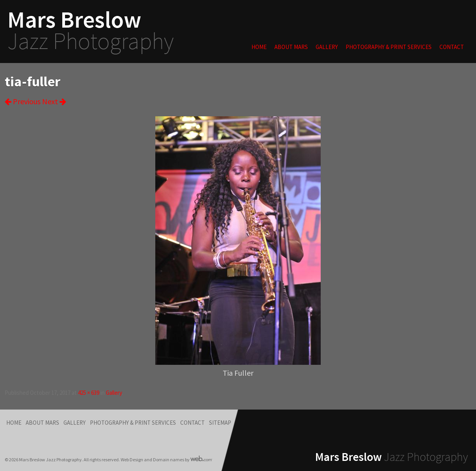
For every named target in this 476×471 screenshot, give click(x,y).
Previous (23, 101)
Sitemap (220, 423)
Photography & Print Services (389, 47)
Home (259, 47)
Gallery (327, 47)
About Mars (291, 47)
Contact (452, 47)
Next (54, 101)
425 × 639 (89, 393)
